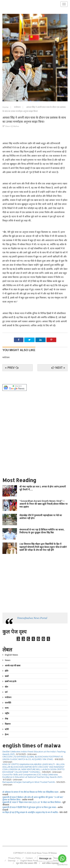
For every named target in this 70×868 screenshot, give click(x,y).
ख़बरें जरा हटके (11, 681)
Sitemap (12, 861)
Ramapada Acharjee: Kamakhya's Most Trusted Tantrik (29, 782)
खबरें (7, 676)
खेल (6, 687)
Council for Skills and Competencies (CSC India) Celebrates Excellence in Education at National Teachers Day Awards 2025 (32, 776)
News (8, 660)
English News (11, 655)
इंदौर (7, 671)
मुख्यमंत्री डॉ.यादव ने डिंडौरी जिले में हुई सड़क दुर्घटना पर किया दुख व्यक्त (29, 807)
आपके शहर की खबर (13, 665)
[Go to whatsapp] (62, 858)
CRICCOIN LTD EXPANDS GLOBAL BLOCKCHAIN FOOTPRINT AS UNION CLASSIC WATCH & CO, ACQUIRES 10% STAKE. (33, 758)
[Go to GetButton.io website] (62, 865)
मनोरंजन (18, 107)
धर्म (6, 692)
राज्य (7, 708)
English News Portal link (31, 861)
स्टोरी (7, 729)
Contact (29, 858)
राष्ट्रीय (7, 713)
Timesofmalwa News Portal (32, 618)
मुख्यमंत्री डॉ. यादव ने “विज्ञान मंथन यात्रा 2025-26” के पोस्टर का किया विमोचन (32, 802)
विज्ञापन (8, 724)
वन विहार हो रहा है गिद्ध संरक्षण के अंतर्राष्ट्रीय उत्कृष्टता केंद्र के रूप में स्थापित (30, 812)
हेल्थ (7, 734)
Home (6, 107)
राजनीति (8, 703)
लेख (6, 719)
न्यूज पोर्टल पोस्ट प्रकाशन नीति (27, 863)
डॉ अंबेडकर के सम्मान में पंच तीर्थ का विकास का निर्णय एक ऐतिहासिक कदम (30, 792)
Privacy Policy (14, 858)
